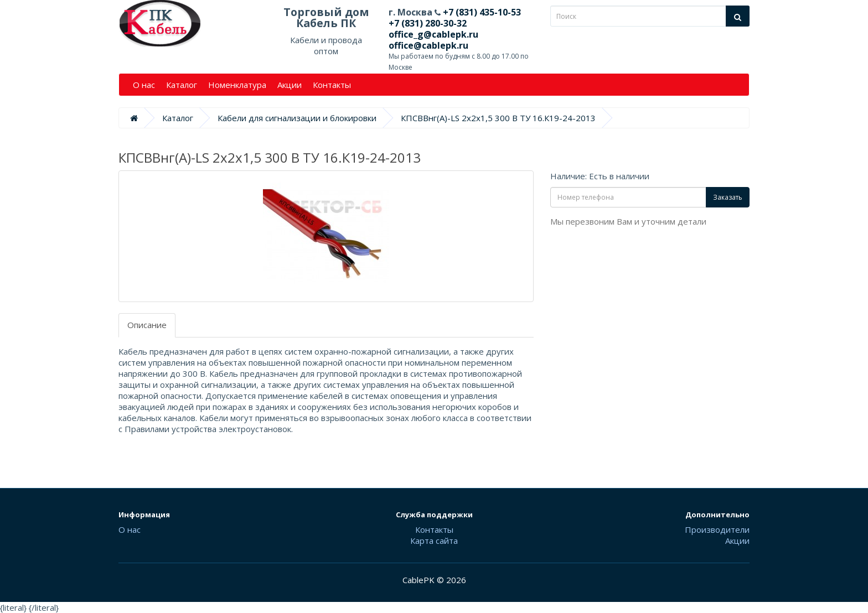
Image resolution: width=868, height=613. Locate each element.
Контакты (332, 85)
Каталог (182, 85)
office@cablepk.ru (428, 45)
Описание (147, 325)
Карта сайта (434, 541)
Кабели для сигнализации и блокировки (297, 118)
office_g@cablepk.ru (433, 34)
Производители (717, 529)
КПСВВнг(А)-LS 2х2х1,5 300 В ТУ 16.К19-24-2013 (498, 118)
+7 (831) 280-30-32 (428, 23)
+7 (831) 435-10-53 (481, 12)
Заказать (728, 197)
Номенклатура (237, 85)
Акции (290, 85)
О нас (144, 85)
